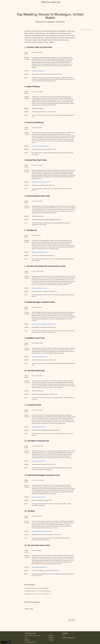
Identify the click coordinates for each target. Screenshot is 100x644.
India (26, 638)
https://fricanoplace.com (38, 71)
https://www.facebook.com (39, 461)
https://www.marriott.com (39, 497)
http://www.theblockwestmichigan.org (42, 531)
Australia (51, 638)
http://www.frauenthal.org (39, 427)
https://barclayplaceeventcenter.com (41, 182)
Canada (50, 635)
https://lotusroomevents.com (39, 567)
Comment (71, 622)
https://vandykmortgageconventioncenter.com (44, 324)
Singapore (27, 640)
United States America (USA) (32, 635)
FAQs (64, 635)
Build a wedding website (69, 638)
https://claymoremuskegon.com (40, 252)
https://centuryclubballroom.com (40, 146)
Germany (51, 640)
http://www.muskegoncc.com (40, 357)
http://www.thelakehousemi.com (40, 288)
